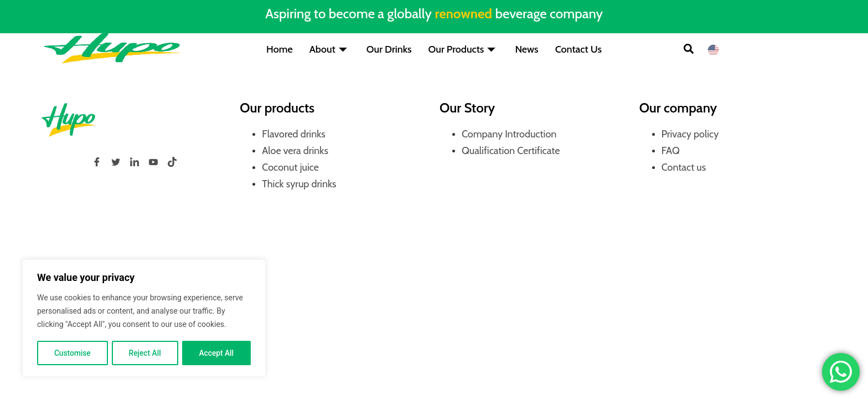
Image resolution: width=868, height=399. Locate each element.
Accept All (216, 353)
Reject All (145, 353)
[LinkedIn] (135, 162)
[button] (689, 50)
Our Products (464, 49)
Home (280, 49)
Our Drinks (389, 49)
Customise (72, 353)
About (330, 49)
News (526, 49)
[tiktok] (172, 162)
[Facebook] (97, 162)
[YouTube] (153, 162)
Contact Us (578, 49)
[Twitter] (116, 162)
